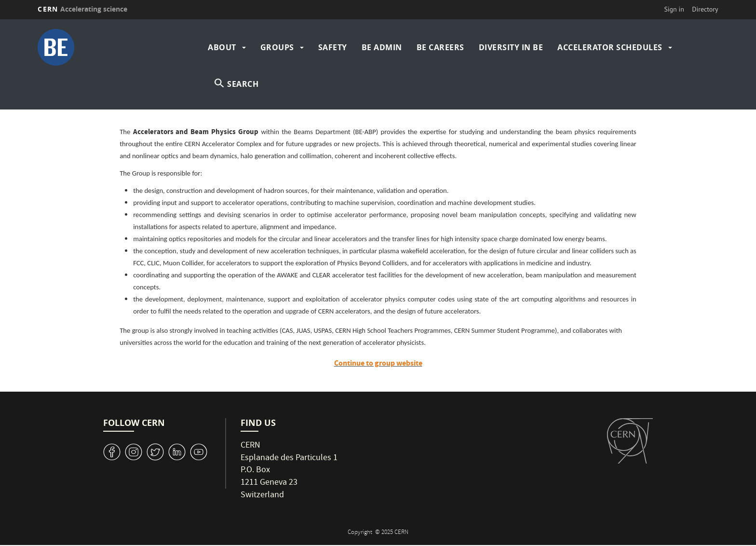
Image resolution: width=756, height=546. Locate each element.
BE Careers (440, 47)
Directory (705, 9)
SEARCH (243, 84)
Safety (333, 47)
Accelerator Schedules (610, 47)
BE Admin (382, 47)
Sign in (674, 9)
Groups (277, 47)
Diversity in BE (511, 47)
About (222, 47)
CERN (82, 9)
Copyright (361, 533)
